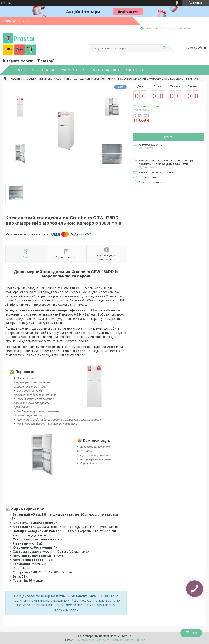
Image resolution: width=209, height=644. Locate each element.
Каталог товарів (44, 70)
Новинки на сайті (74, 70)
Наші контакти (136, 70)
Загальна (46, 79)
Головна (19, 70)
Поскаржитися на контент (92, 640)
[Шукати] (164, 48)
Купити (168, 137)
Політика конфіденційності (128, 640)
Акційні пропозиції (106, 70)
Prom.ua (126, 636)
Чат (191, 633)
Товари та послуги (23, 79)
